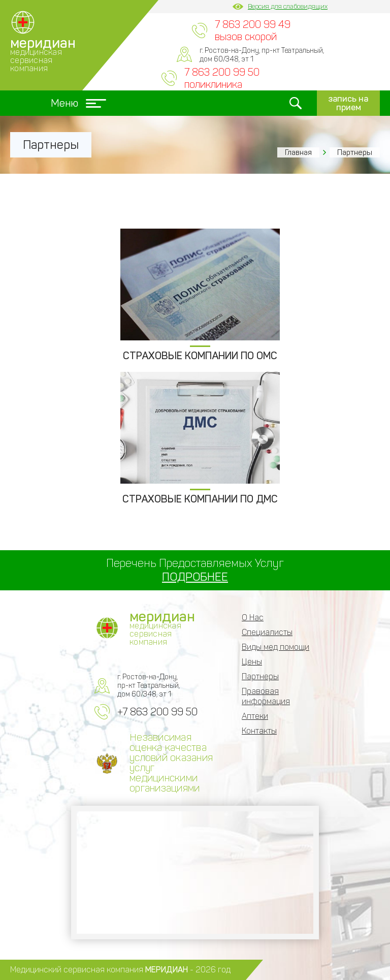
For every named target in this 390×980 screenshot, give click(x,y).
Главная (298, 152)
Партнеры (260, 676)
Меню (78, 103)
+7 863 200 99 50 (157, 712)
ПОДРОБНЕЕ (195, 577)
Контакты (259, 731)
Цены (252, 662)
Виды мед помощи (275, 647)
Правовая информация (266, 696)
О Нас (253, 618)
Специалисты (267, 632)
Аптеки (255, 716)
